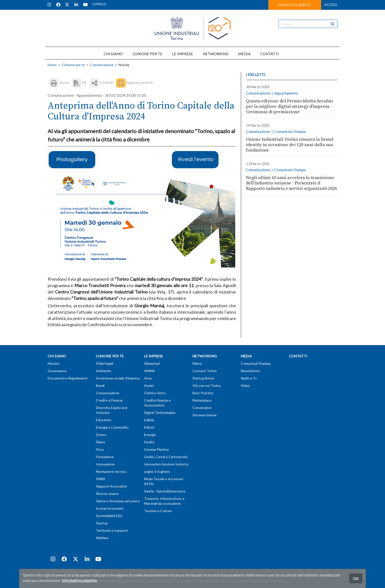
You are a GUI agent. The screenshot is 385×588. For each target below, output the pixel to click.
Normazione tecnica (111, 471)
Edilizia (149, 420)
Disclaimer (69, 571)
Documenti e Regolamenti (68, 378)
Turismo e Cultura (158, 511)
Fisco (100, 449)
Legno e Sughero (157, 471)
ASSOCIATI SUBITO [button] (295, 5)
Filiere (101, 442)
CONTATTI (270, 54)
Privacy (55, 571)
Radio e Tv (249, 378)
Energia (150, 435)
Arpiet (149, 385)
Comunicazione (102, 65)
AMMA (150, 371)
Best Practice (203, 393)
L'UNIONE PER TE (147, 54)
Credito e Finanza (109, 400)
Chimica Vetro (155, 393)
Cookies (96, 571)
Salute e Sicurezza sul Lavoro (118, 501)
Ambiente (104, 371)
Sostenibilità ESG (109, 516)
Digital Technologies (160, 413)
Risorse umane (107, 494)
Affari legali (105, 363)
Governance (57, 371)
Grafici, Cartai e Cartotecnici (166, 457)
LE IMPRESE (183, 54)
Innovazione (105, 464)
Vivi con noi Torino (207, 385)
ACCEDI (331, 5)
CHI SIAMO (113, 54)
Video (245, 385)
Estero (101, 435)
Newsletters (251, 371)
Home (52, 65)
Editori (149, 427)
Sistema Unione (205, 415)
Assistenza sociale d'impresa (118, 378)
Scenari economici (110, 508)
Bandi (100, 385)
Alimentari (152, 363)
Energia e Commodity (112, 427)
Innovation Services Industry (166, 464)
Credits (83, 571)
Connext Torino (205, 371)
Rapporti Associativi (111, 486)
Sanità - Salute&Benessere (165, 491)
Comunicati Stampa (256, 363)
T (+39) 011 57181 (210, 581)
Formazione (105, 457)
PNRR (101, 479)
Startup (102, 523)
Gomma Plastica (156, 449)
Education (104, 420)
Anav (148, 378)
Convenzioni (202, 408)
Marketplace (202, 400)
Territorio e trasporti (112, 530)
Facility (149, 442)
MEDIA (244, 54)
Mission (54, 363)
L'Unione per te (73, 65)
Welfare (102, 538)
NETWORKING (216, 54)
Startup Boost (203, 378)
